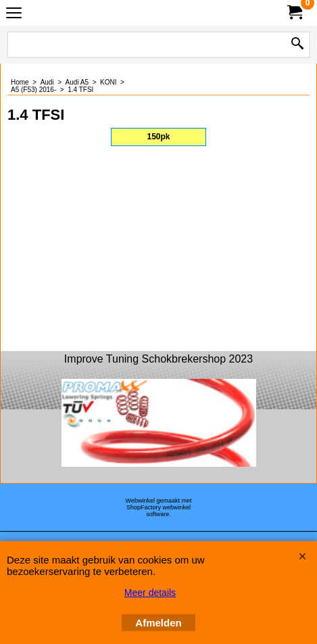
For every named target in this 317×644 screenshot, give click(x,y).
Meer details (150, 593)
